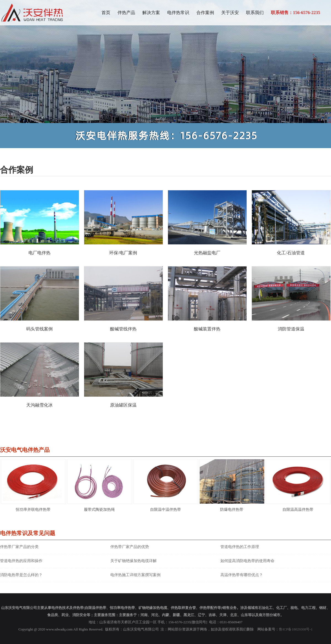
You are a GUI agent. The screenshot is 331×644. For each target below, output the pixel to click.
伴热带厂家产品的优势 (130, 547)
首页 (106, 13)
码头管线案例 (39, 329)
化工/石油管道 (291, 253)
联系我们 (255, 13)
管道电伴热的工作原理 (240, 547)
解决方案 (151, 13)
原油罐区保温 (123, 405)
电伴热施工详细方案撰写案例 (135, 575)
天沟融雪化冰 (39, 405)
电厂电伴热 (39, 253)
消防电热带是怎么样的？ (21, 575)
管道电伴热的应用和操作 (21, 561)
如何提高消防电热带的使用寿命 (247, 561)
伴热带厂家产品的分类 (19, 547)
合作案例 (205, 13)
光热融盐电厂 (207, 253)
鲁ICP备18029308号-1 (296, 629)
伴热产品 (126, 13)
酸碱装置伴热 (207, 329)
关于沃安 (230, 13)
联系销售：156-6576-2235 (296, 13)
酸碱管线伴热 (123, 329)
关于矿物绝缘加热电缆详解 (134, 561)
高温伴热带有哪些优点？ (242, 575)
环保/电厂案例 (123, 253)
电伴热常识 (178, 13)
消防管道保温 (291, 329)
